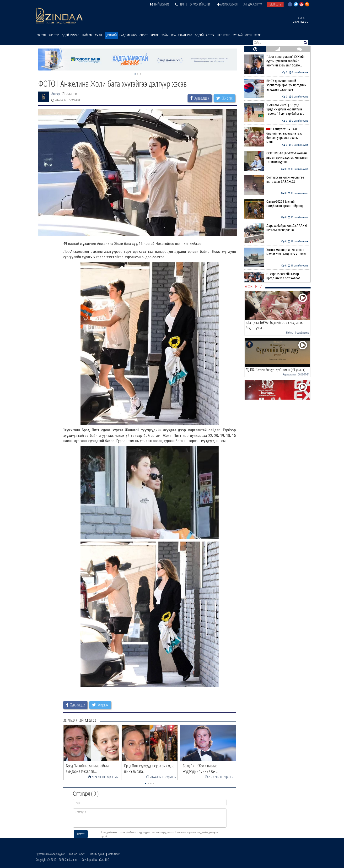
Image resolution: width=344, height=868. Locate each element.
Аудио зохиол (227, 4)
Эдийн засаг (70, 35)
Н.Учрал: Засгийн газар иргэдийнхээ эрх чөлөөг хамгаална (276, 278)
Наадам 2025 (128, 35)
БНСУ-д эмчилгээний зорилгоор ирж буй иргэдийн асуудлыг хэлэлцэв (276, 85)
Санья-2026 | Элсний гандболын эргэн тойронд (276, 204)
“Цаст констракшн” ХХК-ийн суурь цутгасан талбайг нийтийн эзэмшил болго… (276, 61)
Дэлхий (111, 35)
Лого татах (114, 854)
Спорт (144, 35)
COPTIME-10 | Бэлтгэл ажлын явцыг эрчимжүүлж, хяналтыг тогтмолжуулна (276, 158)
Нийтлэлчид (160, 4)
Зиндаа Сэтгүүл (253, 4)
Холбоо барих (77, 854)
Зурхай (238, 35)
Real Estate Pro (182, 35)
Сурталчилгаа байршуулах (50, 854)
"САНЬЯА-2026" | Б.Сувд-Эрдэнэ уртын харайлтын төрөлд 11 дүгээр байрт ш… (276, 109)
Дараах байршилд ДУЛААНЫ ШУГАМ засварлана (276, 228)
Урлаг (155, 35)
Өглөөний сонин (201, 4)
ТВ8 (180, 4)
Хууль (99, 35)
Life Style (223, 35)
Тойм (165, 35)
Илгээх (81, 834)
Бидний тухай (96, 854)
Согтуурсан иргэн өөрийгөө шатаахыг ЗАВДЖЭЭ (276, 179)
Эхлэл (41, 35)
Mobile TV (275, 4)
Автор (56, 94)
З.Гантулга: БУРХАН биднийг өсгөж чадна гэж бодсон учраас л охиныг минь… (276, 136)
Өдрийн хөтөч (204, 35)
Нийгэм (87, 35)
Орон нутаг (253, 35)
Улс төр (54, 35)
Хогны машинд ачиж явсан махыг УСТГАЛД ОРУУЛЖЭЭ (276, 252)
